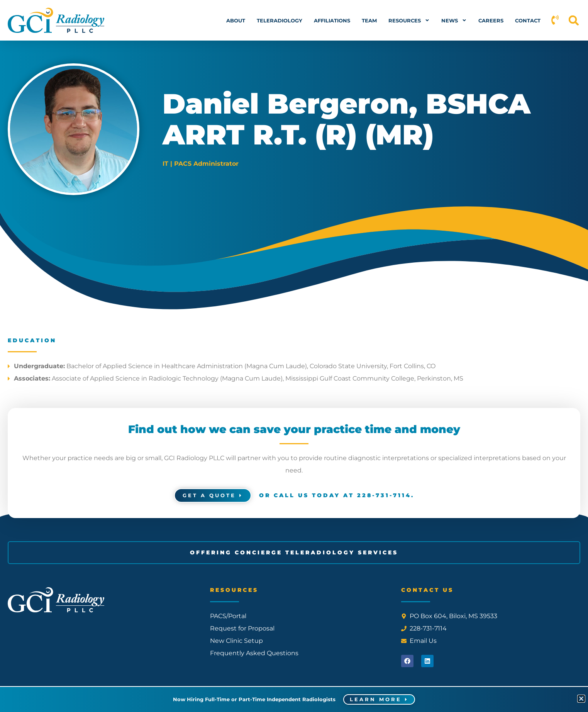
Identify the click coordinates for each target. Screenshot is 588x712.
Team (369, 20)
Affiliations (332, 20)
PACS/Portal (228, 616)
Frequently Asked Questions (254, 653)
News (454, 20)
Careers (491, 20)
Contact (528, 20)
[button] (574, 20)
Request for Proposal (242, 629)
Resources (409, 20)
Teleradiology (280, 20)
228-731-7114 (384, 496)
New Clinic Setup (236, 641)
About (236, 20)
